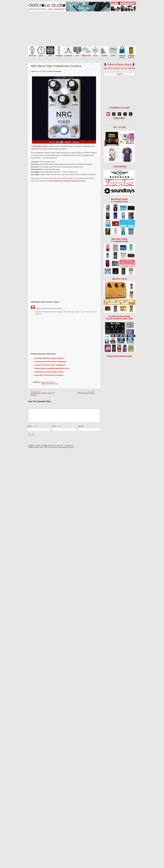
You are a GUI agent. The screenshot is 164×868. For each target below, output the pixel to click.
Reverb (68, 142)
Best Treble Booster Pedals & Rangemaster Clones (68, 181)
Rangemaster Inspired (48, 382)
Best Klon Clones (119, 279)
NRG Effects (50, 384)
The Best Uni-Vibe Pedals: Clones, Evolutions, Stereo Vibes (119, 318)
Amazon (76, 142)
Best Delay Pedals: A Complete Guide (119, 240)
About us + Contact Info (65, 445)
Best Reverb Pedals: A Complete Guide (119, 200)
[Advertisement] (64, 284)
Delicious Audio (35, 445)
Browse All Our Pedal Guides (119, 356)
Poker (57, 384)
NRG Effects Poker (40, 146)
